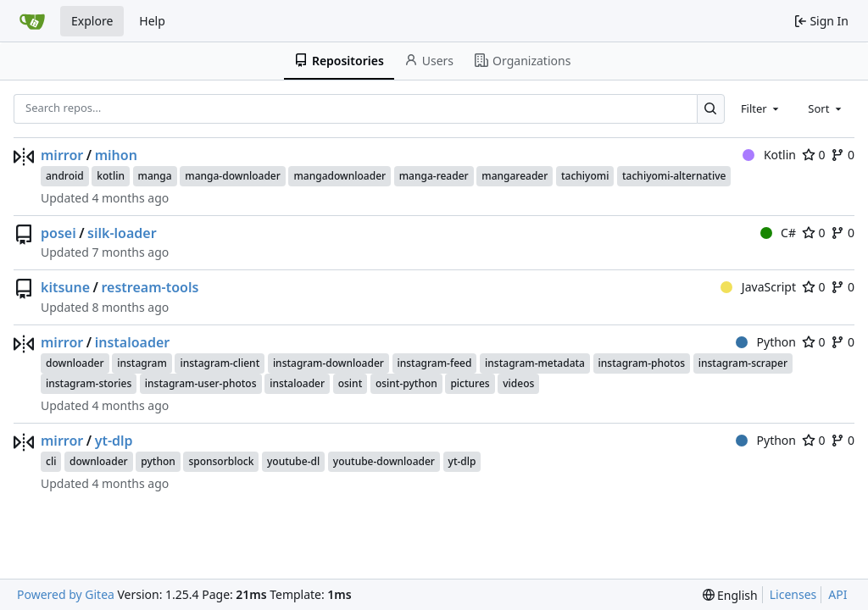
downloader (75, 363)
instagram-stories (89, 383)
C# (778, 233)
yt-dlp (114, 441)
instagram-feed (435, 363)
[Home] (32, 21)
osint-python (406, 383)
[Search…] (711, 109)
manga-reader (434, 176)
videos (518, 383)
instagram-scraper (743, 363)
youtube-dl (293, 461)
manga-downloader (233, 176)
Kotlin (769, 155)
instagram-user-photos (201, 383)
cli (51, 461)
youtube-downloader (384, 461)
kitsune (65, 287)
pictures (470, 383)
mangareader (515, 176)
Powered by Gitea (66, 594)
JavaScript (758, 287)
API (837, 594)
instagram (142, 363)
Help (152, 21)
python (158, 461)
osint (351, 383)
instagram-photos (642, 363)
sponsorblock (221, 461)
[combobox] (761, 108)
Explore (92, 21)
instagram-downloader (328, 363)
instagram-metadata (535, 363)
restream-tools (150, 287)
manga (155, 176)
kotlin (111, 176)
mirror (62, 155)
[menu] (730, 595)
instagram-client (220, 363)
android (65, 176)
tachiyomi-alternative (674, 176)
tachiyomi (585, 176)
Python (766, 342)
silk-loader (122, 233)
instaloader (133, 342)
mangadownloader (339, 176)
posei (58, 233)
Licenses (793, 594)
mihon (116, 155)
